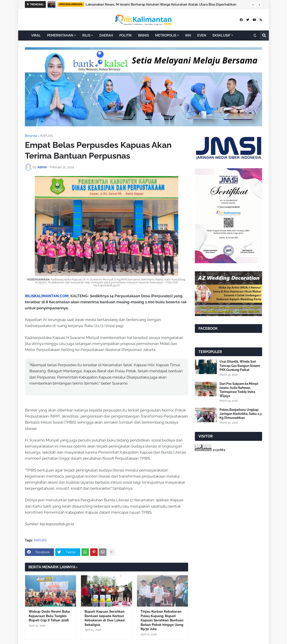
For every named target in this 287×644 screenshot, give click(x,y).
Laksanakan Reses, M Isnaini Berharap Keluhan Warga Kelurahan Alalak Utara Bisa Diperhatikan (161, 4)
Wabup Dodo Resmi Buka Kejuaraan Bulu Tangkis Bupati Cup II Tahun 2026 (49, 616)
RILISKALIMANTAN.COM (47, 296)
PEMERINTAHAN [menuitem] (60, 35)
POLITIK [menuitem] (126, 35)
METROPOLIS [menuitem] (166, 35)
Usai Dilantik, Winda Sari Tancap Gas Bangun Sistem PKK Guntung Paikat (240, 366)
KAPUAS (47, 136)
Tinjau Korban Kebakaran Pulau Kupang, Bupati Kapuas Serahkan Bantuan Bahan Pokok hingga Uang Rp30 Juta (162, 620)
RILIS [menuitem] (86, 35)
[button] (253, 5)
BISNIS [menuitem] (143, 35)
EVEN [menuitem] (202, 35)
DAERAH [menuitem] (106, 35)
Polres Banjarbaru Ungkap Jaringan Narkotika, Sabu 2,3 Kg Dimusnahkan (241, 414)
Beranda (31, 136)
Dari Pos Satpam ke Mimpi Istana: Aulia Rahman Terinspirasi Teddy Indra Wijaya (239, 390)
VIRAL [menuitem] (36, 35)
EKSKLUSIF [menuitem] (222, 35)
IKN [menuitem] (188, 35)
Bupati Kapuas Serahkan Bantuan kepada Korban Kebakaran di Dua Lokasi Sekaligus (105, 618)
